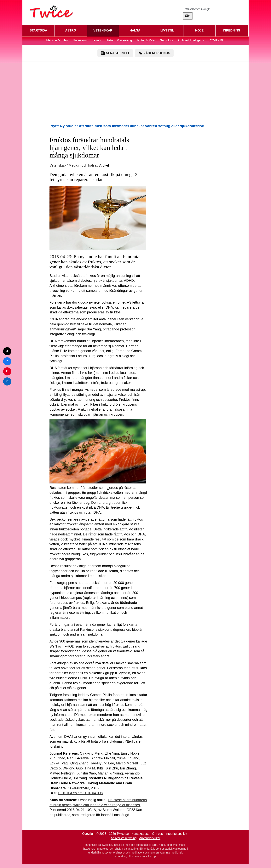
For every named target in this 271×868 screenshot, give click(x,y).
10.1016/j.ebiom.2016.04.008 (80, 793)
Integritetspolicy (176, 834)
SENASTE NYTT (115, 53)
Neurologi (166, 40)
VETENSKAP (103, 30)
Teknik (97, 40)
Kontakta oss (140, 834)
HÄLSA (135, 30)
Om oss (157, 834)
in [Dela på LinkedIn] (7, 381)
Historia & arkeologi (120, 40)
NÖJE (199, 30)
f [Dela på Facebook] (7, 361)
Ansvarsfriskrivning (124, 838)
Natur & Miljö (146, 40)
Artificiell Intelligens (191, 40)
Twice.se (123, 834)
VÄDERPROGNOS (154, 53)
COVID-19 (216, 40)
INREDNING (232, 30)
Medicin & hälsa (58, 40)
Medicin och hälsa (83, 165)
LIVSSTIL (167, 30)
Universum (80, 40)
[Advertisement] (135, 92)
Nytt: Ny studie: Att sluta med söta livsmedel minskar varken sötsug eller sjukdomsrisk (127, 126)
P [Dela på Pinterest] (7, 371)
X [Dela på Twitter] (7, 351)
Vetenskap (58, 165)
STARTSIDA (38, 30)
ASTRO (71, 30)
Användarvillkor (150, 838)
